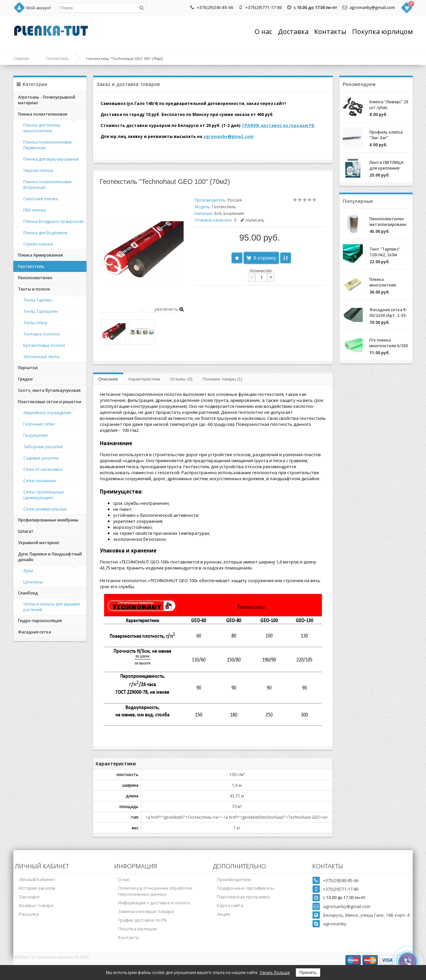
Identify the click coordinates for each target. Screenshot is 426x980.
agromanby (335, 924)
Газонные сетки (39, 424)
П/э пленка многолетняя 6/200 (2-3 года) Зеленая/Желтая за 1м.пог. (389, 343)
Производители (234, 879)
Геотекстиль (58, 59)
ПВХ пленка (35, 210)
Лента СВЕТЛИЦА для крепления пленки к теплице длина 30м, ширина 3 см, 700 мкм (389, 165)
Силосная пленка (41, 199)
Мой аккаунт (39, 8)
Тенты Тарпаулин (41, 311)
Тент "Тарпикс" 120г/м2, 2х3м (385, 252)
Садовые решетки (41, 458)
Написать (252, 220)
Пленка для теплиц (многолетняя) (42, 128)
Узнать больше (275, 973)
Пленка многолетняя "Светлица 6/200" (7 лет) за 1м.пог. (387, 282)
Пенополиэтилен (35, 278)
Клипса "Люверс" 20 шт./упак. (389, 105)
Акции (223, 914)
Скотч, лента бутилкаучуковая (49, 390)
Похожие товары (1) (222, 379)
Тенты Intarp (35, 323)
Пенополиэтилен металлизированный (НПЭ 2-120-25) (388, 222)
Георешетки (35, 435)
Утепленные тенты (41, 357)
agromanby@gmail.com (372, 7)
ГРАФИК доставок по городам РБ (278, 125)
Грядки (25, 379)
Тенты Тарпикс (38, 300)
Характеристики (144, 379)
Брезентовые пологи (44, 345)
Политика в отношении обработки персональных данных (155, 891)
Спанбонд (28, 593)
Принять (308, 973)
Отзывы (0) (181, 379)
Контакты (330, 31)
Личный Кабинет (37, 879)
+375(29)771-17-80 (264, 7)
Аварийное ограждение (47, 413)
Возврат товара (36, 905)
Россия (235, 200)
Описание (108, 379)
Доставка (293, 31)
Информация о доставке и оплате (154, 903)
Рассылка (29, 914)
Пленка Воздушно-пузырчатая (53, 221)
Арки (28, 571)
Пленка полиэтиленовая (43, 114)
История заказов (37, 888)
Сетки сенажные (40, 481)
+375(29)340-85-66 (215, 7)
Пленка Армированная (40, 255)
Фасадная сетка (34, 632)
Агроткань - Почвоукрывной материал (47, 100)
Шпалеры (33, 582)
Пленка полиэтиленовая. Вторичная (48, 185)
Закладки (29, 897)
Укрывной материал (39, 543)
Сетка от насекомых (43, 469)
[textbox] (103, 8)
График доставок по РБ (143, 920)
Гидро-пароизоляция (40, 621)
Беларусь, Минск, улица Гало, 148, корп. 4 (366, 915)
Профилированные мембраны (48, 520)
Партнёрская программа (243, 897)
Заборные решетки (43, 447)
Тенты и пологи (34, 289)
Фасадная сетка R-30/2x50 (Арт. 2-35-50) (388, 313)
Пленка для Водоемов (45, 233)
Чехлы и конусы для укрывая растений (52, 607)
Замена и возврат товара (146, 911)
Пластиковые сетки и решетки (50, 402)
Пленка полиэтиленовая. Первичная (48, 145)
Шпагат (26, 531)
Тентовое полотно (42, 334)
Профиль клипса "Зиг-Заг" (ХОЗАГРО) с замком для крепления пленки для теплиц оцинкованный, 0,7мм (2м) (388, 135)
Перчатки (28, 368)
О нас (263, 31)
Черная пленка (38, 170)
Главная (21, 59)
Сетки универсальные (45, 509)
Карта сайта (230, 905)
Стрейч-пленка (38, 244)
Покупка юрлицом (382, 31)
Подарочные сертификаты (246, 888)
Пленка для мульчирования (51, 159)
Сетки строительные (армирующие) (44, 495)
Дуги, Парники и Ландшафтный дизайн (50, 557)
